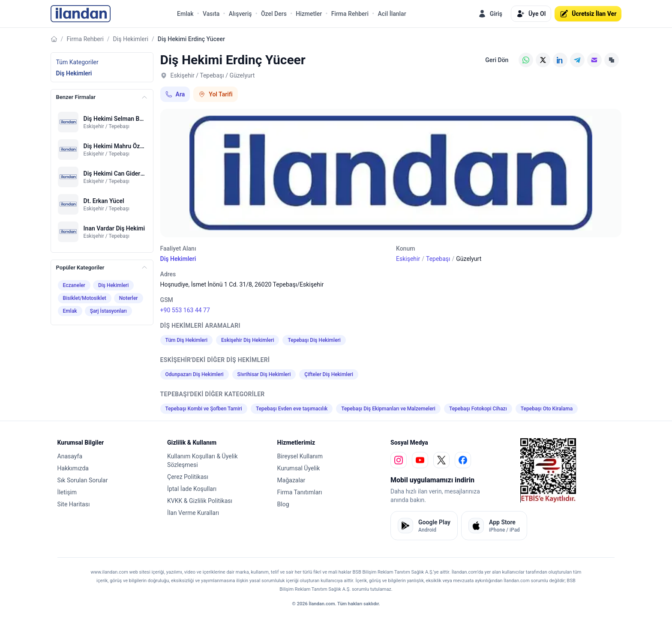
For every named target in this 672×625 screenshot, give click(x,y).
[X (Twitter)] (543, 60)
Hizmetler (309, 14)
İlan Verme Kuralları (193, 513)
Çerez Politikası (188, 477)
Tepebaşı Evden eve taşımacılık (292, 409)
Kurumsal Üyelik (299, 468)
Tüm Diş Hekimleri (186, 340)
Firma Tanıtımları (300, 492)
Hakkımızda (73, 468)
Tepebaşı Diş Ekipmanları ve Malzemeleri (388, 409)
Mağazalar (291, 480)
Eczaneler (74, 285)
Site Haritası (74, 504)
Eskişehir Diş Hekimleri (247, 340)
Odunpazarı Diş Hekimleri (195, 374)
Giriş (490, 14)
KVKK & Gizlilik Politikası (200, 501)
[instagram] (399, 460)
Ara (175, 94)
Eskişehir (408, 259)
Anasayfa (70, 456)
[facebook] (463, 460)
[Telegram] (577, 60)
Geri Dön (497, 60)
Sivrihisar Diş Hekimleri (264, 374)
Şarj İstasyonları (108, 311)
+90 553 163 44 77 (185, 310)
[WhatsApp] (526, 60)
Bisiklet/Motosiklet (85, 298)
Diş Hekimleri (131, 39)
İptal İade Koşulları (192, 489)
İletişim (67, 492)
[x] (441, 460)
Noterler (129, 298)
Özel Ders (274, 14)
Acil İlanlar (392, 14)
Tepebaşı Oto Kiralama (547, 409)
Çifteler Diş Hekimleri (329, 374)
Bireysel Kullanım (300, 456)
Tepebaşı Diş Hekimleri (314, 340)
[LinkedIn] (560, 60)
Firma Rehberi (350, 14)
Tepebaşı (438, 259)
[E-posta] (594, 60)
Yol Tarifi (215, 94)
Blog (283, 504)
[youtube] (420, 460)
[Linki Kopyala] (612, 60)
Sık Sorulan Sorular (83, 480)
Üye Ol (531, 14)
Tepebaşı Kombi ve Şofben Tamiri (204, 409)
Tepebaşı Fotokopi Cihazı (478, 409)
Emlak (185, 14)
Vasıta (211, 14)
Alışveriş (240, 14)
